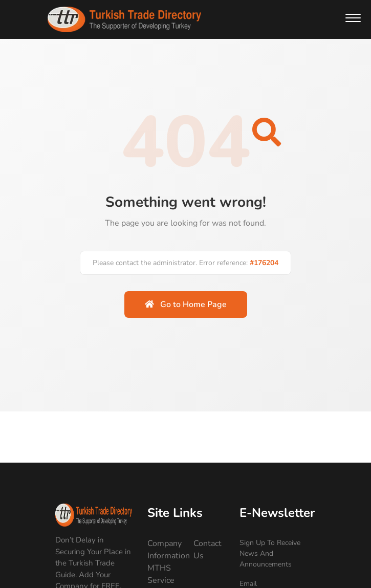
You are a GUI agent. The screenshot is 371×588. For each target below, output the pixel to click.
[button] (353, 18)
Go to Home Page (186, 304)
